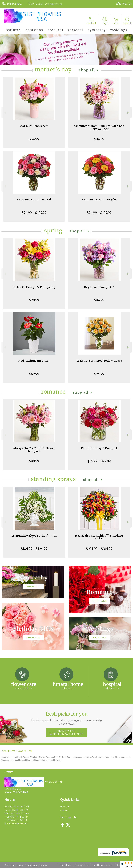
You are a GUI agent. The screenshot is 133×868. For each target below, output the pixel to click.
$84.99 (34, 139)
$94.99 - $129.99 (34, 213)
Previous (5, 113)
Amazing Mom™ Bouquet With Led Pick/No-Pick (99, 127)
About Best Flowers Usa (17, 751)
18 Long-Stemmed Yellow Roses (99, 361)
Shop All (87, 70)
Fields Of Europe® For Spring (34, 287)
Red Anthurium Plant (34, 361)
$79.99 (34, 300)
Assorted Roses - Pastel (34, 200)
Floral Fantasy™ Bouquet (99, 448)
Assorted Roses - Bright (99, 200)
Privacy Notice (82, 865)
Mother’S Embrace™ (34, 126)
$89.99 (34, 461)
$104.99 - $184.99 (99, 549)
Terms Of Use (65, 865)
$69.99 (34, 374)
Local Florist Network (103, 865)
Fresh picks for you (66, 718)
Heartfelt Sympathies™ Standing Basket (99, 537)
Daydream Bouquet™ (99, 287)
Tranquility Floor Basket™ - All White (34, 537)
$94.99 (99, 374)
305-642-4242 (14, 4)
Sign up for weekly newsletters (66, 733)
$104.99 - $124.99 (34, 549)
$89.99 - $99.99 (99, 461)
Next (128, 113)
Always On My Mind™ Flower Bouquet (34, 450)
